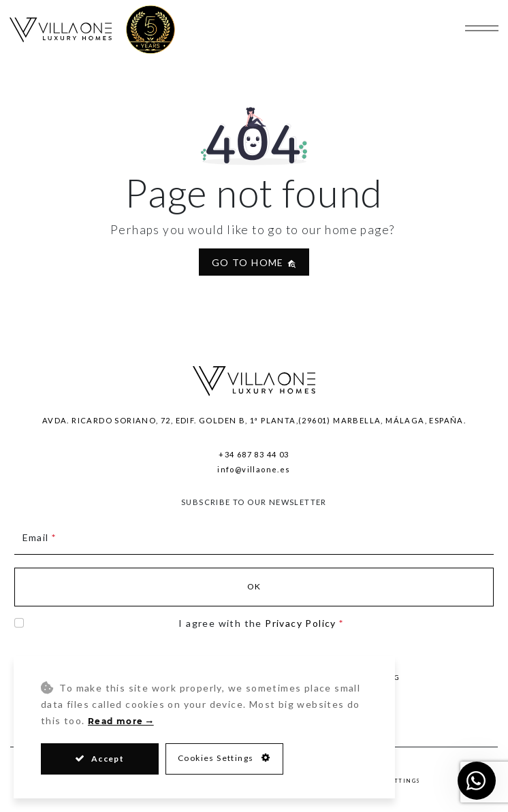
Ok (254, 586)
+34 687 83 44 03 (254, 454)
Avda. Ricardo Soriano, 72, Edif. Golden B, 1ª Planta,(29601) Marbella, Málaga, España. (254, 420)
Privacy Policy (301, 623)
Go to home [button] (254, 262)
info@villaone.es (254, 469)
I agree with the (261, 623)
